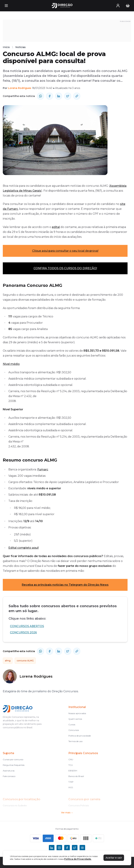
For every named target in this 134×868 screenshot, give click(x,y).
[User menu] (118, 6)
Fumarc (43, 469)
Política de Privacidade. (78, 859)
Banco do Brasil (76, 776)
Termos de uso (75, 741)
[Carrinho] (128, 6)
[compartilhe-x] (68, 96)
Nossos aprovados (77, 713)
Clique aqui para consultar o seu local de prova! (65, 251)
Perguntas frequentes (14, 765)
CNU (71, 759)
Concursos (74, 730)
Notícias (21, 47)
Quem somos (75, 719)
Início (6, 47)
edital (56, 227)
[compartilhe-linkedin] (59, 96)
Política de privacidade (80, 736)
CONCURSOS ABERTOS (27, 626)
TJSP (71, 782)
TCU (71, 765)
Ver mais (67, 813)
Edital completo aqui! (24, 548)
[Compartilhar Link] (77, 96)
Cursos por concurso (13, 759)
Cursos (72, 724)
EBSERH (73, 771)
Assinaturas (9, 771)
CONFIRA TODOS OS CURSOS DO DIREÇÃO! (65, 268)
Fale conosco (9, 776)
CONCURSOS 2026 (23, 632)
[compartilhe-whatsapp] (40, 96)
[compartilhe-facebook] (50, 96)
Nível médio (11, 364)
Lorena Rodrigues (20, 88)
